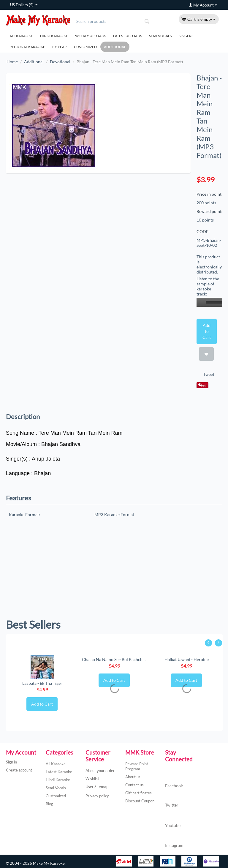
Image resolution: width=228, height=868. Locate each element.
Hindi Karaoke (54, 36)
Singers (186, 36)
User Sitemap (97, 787)
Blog (49, 804)
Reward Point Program (137, 766)
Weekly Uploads (91, 36)
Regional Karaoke (27, 47)
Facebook (174, 780)
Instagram (174, 839)
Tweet (209, 374)
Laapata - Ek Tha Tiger (42, 683)
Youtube (173, 819)
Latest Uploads (128, 36)
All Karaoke (21, 36)
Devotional (60, 62)
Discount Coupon (140, 801)
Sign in (11, 762)
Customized (85, 47)
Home (12, 62)
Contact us (134, 785)
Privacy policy (97, 796)
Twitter (172, 799)
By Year (60, 47)
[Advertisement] (114, 570)
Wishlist (92, 779)
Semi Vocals (160, 36)
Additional (115, 47)
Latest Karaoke (59, 772)
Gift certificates (138, 793)
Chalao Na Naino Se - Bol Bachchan (114, 659)
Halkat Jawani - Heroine (187, 659)
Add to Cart (206, 331)
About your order (100, 771)
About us (133, 777)
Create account (19, 770)
